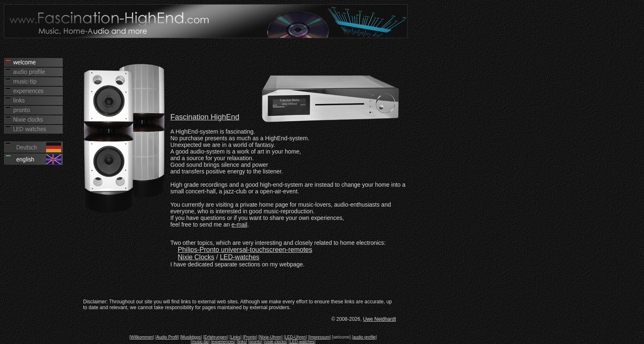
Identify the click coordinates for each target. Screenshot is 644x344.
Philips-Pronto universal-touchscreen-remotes (245, 250)
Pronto (250, 337)
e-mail (239, 224)
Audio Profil (167, 337)
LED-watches (240, 257)
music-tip (200, 342)
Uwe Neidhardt (380, 319)
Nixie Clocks (196, 257)
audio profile (364, 337)
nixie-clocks (275, 342)
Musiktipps (191, 337)
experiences (223, 342)
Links (235, 337)
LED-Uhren (295, 337)
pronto (255, 342)
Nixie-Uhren (271, 337)
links (242, 342)
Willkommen (142, 337)
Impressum (319, 337)
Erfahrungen (216, 337)
